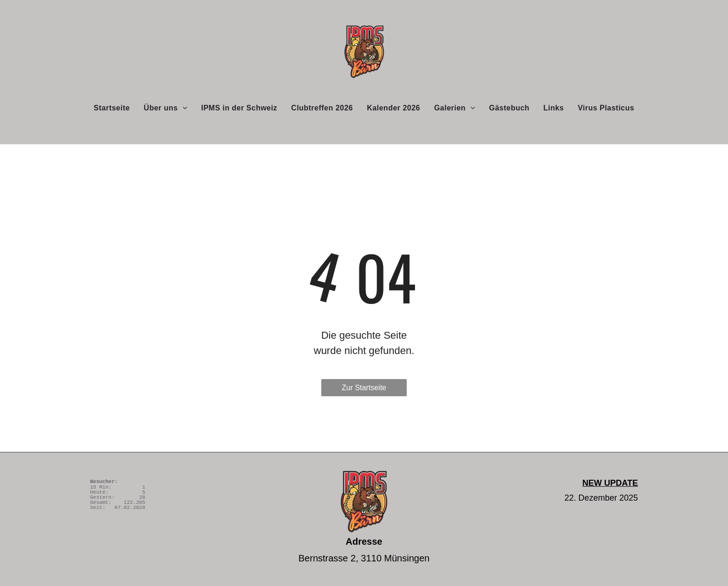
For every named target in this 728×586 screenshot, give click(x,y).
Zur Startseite (364, 388)
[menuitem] (112, 108)
